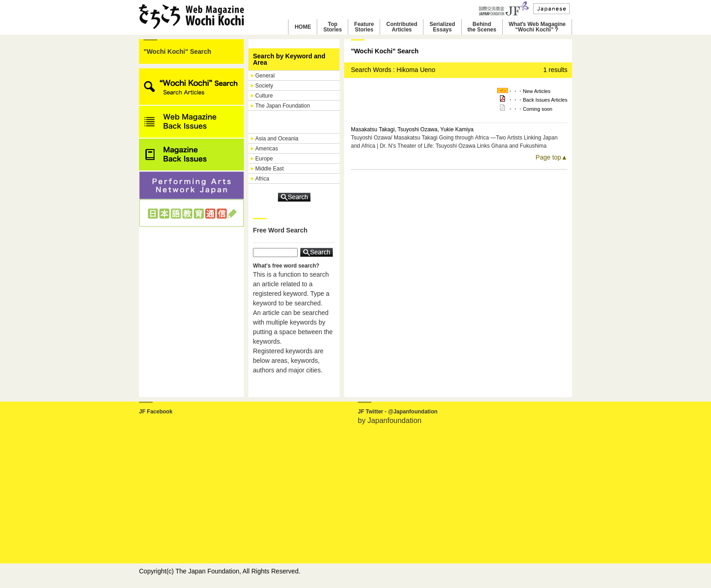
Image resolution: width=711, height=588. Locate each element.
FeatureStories (364, 27)
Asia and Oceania (277, 139)
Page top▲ (551, 157)
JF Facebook (156, 412)
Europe (264, 159)
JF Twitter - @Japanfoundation (398, 412)
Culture (264, 96)
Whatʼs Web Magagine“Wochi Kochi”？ (537, 27)
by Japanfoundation (390, 420)
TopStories (332, 27)
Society (264, 86)
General (265, 76)
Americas (267, 149)
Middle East (270, 169)
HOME (303, 27)
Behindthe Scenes (482, 27)
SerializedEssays (442, 27)
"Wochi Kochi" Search (177, 52)
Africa (262, 179)
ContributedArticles (402, 27)
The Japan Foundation (283, 106)
